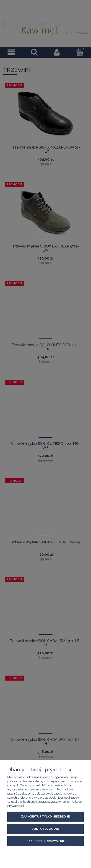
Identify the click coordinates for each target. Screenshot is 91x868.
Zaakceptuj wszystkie (46, 841)
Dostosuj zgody (45, 829)
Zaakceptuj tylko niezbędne (45, 816)
